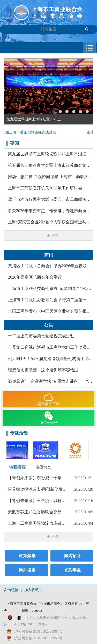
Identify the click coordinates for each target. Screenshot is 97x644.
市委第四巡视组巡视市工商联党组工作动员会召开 (50, 347)
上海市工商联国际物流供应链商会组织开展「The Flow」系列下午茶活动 (38, 523)
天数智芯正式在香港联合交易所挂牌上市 (38, 512)
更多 (55, 235)
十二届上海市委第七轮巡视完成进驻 (41, 336)
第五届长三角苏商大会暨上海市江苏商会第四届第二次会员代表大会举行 (50, 165)
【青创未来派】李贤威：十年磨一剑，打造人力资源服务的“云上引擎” (38, 478)
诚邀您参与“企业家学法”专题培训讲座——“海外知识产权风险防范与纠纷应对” (50, 381)
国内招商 (72, 556)
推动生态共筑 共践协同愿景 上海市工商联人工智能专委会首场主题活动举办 (50, 177)
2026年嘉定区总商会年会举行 (35, 277)
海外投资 (27, 570)
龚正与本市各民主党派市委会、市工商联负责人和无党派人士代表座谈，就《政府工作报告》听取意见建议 (50, 199)
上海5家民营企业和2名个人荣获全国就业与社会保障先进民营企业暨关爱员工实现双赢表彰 (50, 222)
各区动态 (43, 467)
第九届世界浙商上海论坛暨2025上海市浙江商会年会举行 (50, 154)
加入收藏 (32, 590)
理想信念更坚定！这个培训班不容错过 (43, 370)
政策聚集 (27, 556)
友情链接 (11, 590)
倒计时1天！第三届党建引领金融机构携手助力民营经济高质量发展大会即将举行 (50, 359)
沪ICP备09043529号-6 (31, 624)
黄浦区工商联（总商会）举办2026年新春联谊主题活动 (50, 266)
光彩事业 (72, 570)
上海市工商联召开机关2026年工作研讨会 (45, 188)
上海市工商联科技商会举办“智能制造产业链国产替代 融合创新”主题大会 (50, 288)
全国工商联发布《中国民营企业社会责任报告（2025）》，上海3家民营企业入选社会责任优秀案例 (50, 311)
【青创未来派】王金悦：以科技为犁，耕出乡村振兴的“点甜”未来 (38, 501)
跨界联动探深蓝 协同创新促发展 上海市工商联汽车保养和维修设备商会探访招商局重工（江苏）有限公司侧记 (38, 489)
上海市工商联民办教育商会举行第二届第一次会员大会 (50, 300)
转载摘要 (17, 467)
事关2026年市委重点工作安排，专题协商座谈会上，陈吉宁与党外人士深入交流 (50, 211)
